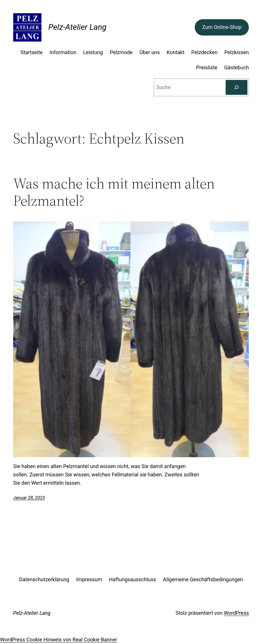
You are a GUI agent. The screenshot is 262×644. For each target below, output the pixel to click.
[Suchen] (237, 87)
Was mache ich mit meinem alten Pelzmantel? (114, 192)
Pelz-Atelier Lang (77, 27)
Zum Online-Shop (222, 27)
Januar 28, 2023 (29, 498)
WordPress (236, 613)
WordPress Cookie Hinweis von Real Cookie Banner (59, 640)
